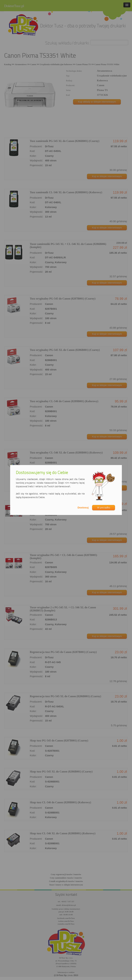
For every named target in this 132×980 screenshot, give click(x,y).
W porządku (104, 508)
